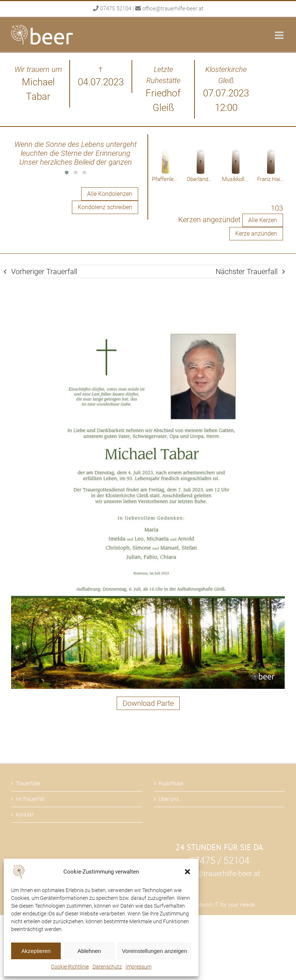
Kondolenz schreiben (105, 207)
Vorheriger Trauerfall (44, 272)
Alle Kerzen (263, 220)
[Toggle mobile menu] (280, 35)
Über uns (169, 799)
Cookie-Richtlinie (70, 967)
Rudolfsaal (171, 783)
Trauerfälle (28, 783)
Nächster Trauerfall (247, 272)
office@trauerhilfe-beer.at (173, 9)
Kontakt (25, 815)
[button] (187, 872)
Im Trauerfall (30, 799)
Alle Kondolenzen (110, 194)
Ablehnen (89, 951)
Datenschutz (107, 967)
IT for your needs (234, 905)
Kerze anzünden (256, 234)
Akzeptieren (36, 951)
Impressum (139, 967)
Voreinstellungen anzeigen (154, 951)
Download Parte (148, 703)
